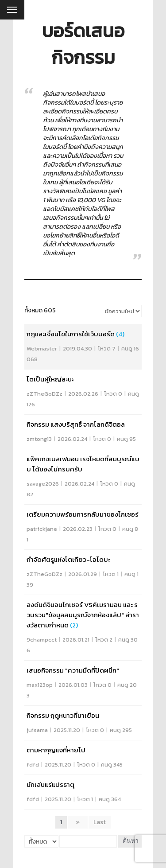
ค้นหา (131, 841)
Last (100, 822)
